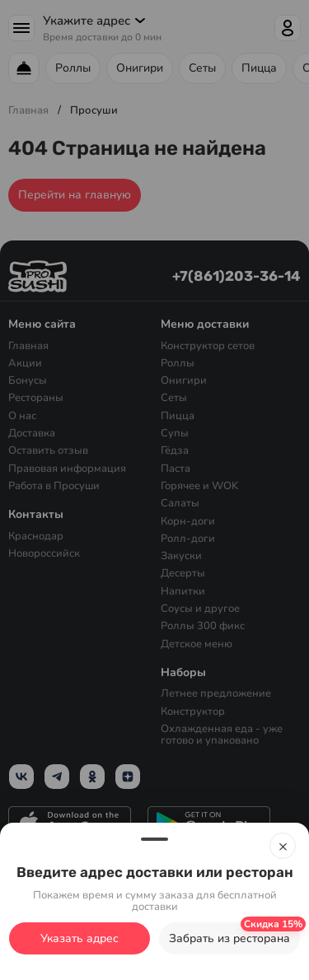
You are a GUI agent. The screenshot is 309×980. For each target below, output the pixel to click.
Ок (155, 947)
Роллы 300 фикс (203, 626)
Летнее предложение (216, 693)
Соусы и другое (200, 609)
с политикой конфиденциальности (102, 911)
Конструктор (193, 711)
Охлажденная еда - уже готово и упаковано (222, 735)
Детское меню (197, 643)
